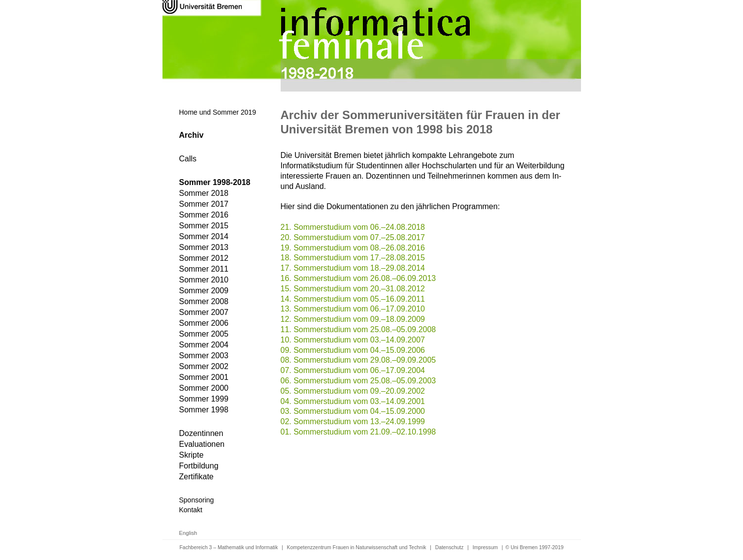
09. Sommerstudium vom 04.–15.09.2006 (353, 350)
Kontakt (191, 510)
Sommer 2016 (204, 215)
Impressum (485, 547)
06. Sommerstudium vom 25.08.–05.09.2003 (358, 381)
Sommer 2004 (204, 345)
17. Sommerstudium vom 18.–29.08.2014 (353, 268)
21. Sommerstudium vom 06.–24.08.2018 (353, 227)
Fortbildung (199, 466)
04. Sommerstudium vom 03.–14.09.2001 (353, 401)
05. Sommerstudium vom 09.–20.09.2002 (353, 391)
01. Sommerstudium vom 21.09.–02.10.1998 (358, 432)
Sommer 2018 (204, 193)
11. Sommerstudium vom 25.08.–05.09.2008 (358, 329)
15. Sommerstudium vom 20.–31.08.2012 (353, 289)
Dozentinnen (201, 433)
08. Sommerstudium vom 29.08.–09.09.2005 (358, 360)
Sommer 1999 (204, 399)
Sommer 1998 (204, 410)
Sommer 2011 (204, 269)
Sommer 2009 (204, 291)
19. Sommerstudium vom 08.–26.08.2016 (353, 248)
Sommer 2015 (204, 226)
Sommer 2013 (204, 247)
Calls (188, 159)
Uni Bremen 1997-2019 (537, 547)
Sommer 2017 (204, 204)
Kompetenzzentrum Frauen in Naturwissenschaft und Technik (357, 547)
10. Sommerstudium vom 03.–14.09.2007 (353, 340)
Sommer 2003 (204, 356)
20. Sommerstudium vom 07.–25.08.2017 (353, 237)
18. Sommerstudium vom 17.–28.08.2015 (353, 258)
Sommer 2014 (204, 236)
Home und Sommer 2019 (218, 112)
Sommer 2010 (204, 280)
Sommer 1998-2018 (215, 182)
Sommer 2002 (204, 366)
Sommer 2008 (204, 301)
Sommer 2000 (204, 388)
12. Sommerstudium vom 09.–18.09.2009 (353, 319)
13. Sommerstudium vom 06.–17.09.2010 (353, 309)
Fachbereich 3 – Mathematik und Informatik (229, 547)
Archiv (192, 135)
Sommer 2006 (204, 323)
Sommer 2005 (204, 334)
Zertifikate (196, 477)
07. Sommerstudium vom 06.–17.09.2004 (353, 370)
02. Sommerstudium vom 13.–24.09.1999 (353, 421)
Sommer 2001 (204, 377)
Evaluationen (202, 444)
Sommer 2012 (204, 258)
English (188, 533)
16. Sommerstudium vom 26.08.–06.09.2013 (358, 278)
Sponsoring (197, 500)
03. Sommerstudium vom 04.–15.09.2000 (353, 411)
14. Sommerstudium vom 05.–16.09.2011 (353, 299)
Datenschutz (450, 547)
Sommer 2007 (204, 312)
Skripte (192, 455)
